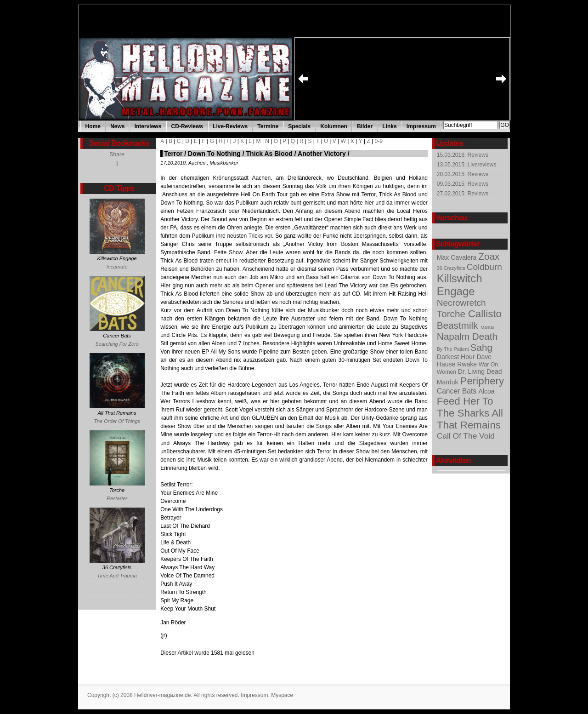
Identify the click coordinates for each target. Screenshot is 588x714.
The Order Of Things (117, 421)
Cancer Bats (458, 391)
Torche (452, 314)
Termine (268, 126)
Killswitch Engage (460, 285)
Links (389, 126)
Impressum (421, 126)
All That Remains (470, 419)
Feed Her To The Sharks (465, 407)
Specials (299, 126)
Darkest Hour (457, 357)
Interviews (148, 126)
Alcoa (487, 391)
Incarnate (117, 267)
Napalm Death (467, 336)
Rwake (468, 364)
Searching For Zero (117, 344)
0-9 (379, 141)
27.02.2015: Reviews (463, 194)
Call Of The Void (466, 436)
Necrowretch (461, 303)
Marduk (449, 382)
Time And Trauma (117, 576)
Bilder (365, 126)
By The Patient (454, 349)
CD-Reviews (187, 126)
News (117, 126)
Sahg (481, 347)
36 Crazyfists (452, 268)
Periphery (482, 381)
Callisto (485, 314)
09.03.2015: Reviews (463, 184)
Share (117, 154)
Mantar (487, 327)
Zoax (489, 256)
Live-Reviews (230, 126)
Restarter (117, 498)
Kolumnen (334, 126)
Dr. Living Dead (480, 371)
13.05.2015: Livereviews (466, 165)
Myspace (282, 695)
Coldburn (484, 267)
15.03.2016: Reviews (463, 155)
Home (93, 126)
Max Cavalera (458, 257)
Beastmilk (459, 325)
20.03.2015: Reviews (463, 174)
